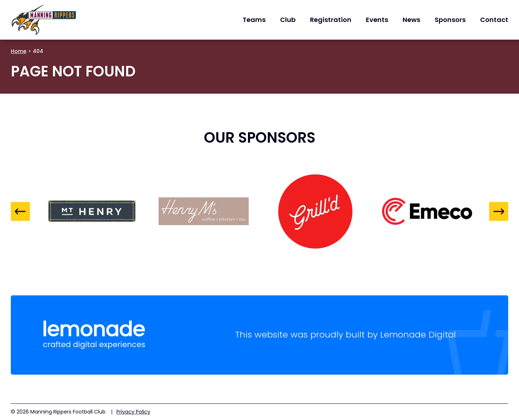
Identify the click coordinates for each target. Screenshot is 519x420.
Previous (20, 211)
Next (499, 211)
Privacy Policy (133, 412)
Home (19, 51)
